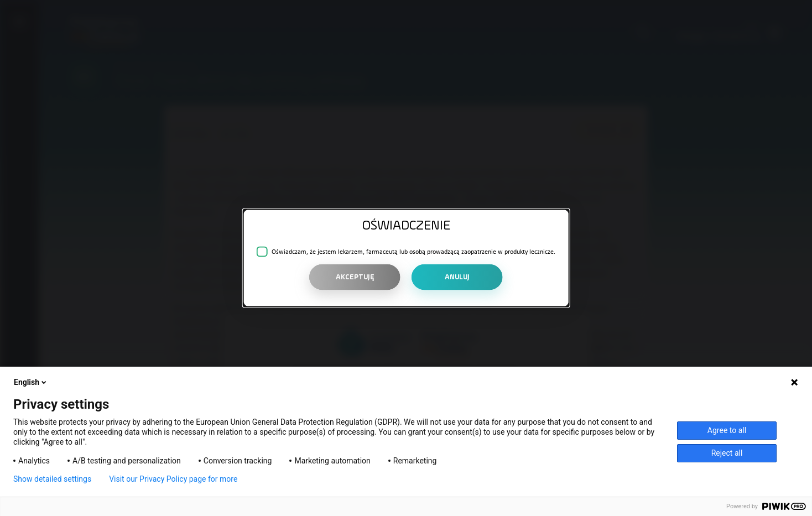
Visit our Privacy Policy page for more (173, 479)
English (31, 382)
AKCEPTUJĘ (355, 277)
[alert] (406, 258)
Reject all (727, 453)
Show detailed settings (52, 479)
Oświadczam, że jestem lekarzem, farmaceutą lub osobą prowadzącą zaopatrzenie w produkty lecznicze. (413, 252)
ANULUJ (457, 277)
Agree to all (727, 430)
